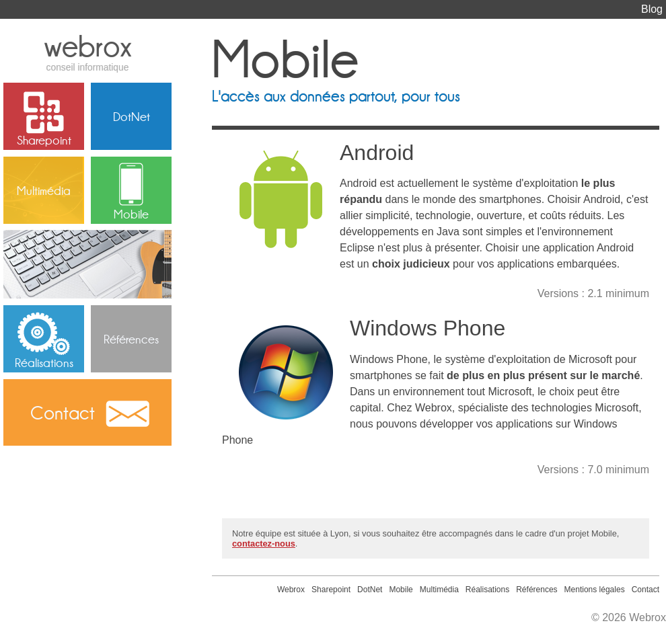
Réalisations (44, 362)
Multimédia (44, 190)
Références (131, 339)
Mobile (131, 214)
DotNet (132, 116)
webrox (87, 51)
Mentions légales (595, 590)
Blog (652, 9)
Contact (63, 412)
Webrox (291, 590)
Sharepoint (44, 140)
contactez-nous (264, 544)
